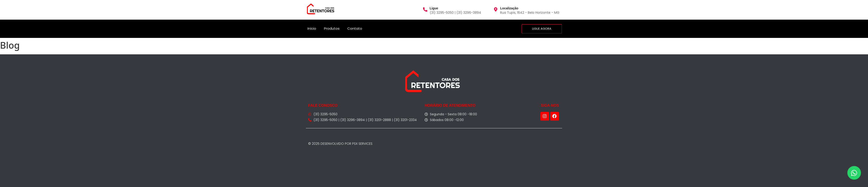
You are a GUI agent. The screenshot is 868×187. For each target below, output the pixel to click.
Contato (355, 28)
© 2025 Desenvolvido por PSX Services (340, 144)
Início (312, 28)
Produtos (332, 28)
